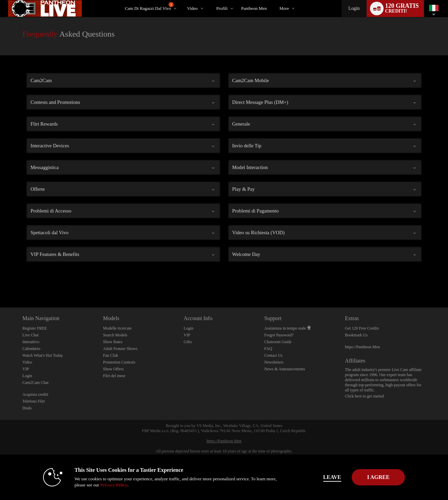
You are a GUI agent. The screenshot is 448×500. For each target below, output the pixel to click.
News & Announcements (285, 369)
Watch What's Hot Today (43, 355)
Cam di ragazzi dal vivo (149, 6)
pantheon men (254, 8)
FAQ (268, 349)
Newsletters (274, 362)
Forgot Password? (279, 335)
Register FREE (35, 328)
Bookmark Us (356, 335)
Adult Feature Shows (120, 349)
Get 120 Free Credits (362, 328)
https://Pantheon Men (362, 347)
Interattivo (31, 342)
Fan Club (111, 355)
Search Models (115, 335)
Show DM (0, 282)
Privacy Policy (100, 485)
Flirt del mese (114, 376)
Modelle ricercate (117, 328)
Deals (27, 408)
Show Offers (113, 369)
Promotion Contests (119, 362)
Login (354, 8)
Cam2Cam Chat (35, 383)
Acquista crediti (35, 394)
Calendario (31, 349)
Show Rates (113, 342)
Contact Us (273, 355)
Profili (222, 8)
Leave (319, 477)
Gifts (188, 342)
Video (192, 8)
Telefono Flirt (34, 401)
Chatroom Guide (278, 342)
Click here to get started (364, 396)
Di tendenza (181, 0)
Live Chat (31, 335)
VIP (26, 369)
